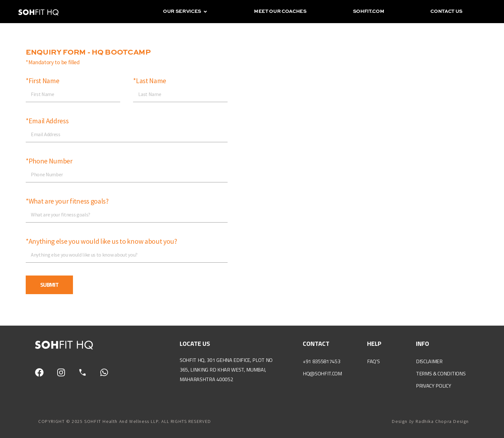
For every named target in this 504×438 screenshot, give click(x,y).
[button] (205, 12)
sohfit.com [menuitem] (369, 11)
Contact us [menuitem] (446, 11)
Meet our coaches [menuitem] (280, 11)
